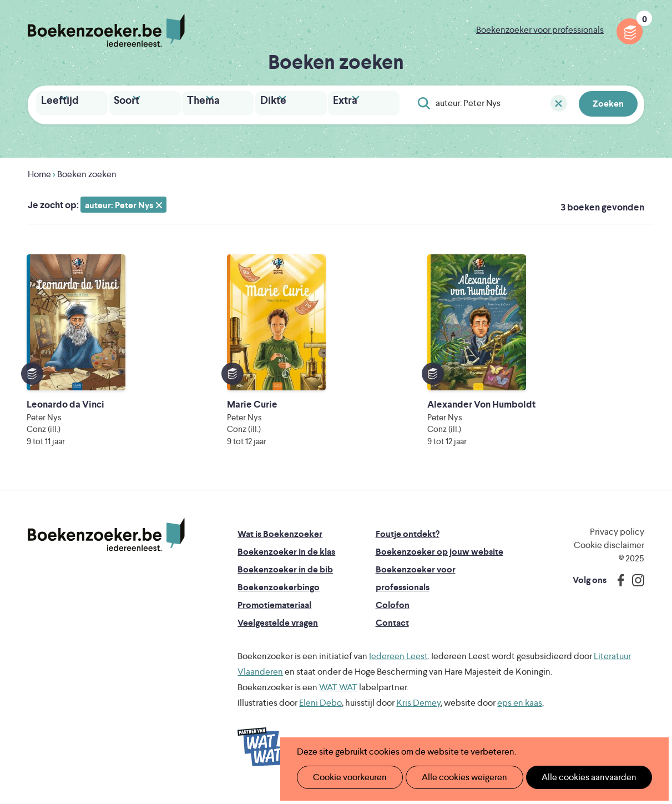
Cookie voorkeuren (345, 777)
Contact (392, 632)
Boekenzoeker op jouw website (439, 561)
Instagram (634, 590)
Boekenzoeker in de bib (285, 579)
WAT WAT (338, 697)
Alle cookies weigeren (453, 777)
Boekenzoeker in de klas (286, 561)
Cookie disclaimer (609, 554)
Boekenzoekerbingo (279, 597)
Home (39, 172)
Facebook (618, 590)
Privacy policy (617, 541)
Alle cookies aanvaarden (570, 777)
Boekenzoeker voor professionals (540, 30)
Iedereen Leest (398, 665)
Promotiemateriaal (274, 614)
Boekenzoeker (106, 31)
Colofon (393, 614)
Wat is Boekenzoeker (280, 543)
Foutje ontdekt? (408, 543)
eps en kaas (520, 712)
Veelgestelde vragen (278, 632)
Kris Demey (418, 712)
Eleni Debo (320, 712)
